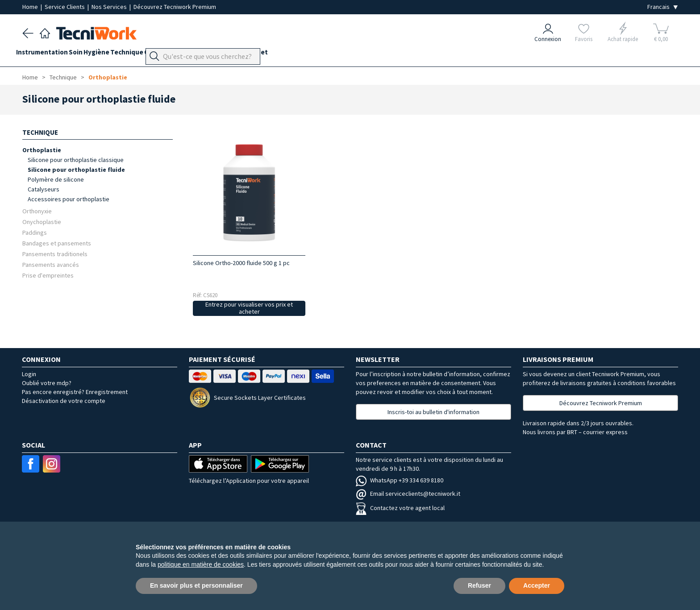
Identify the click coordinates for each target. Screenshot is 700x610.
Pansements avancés (51, 264)
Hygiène (115, 54)
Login (29, 374)
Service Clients (65, 7)
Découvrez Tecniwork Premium (175, 7)
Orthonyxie (37, 211)
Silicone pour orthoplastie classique (76, 160)
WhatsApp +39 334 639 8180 (400, 480)
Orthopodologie (201, 54)
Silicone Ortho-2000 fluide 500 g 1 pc (241, 263)
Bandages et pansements (57, 243)
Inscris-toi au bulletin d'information (433, 412)
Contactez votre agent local (400, 508)
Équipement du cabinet (269, 54)
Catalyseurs (44, 189)
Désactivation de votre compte (64, 401)
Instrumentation (48, 54)
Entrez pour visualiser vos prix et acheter (249, 308)
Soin (88, 54)
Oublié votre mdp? (47, 383)
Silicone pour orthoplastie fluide (76, 170)
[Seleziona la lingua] (662, 7)
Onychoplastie (42, 222)
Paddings (35, 232)
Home (31, 7)
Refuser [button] (479, 585)
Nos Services (110, 7)
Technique (152, 54)
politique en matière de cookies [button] (201, 564)
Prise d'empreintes (48, 275)
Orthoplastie (108, 77)
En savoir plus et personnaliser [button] (196, 585)
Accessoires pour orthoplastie (69, 199)
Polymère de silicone (56, 179)
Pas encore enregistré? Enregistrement (75, 392)
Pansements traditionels (55, 254)
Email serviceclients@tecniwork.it (408, 494)
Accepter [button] (537, 585)
